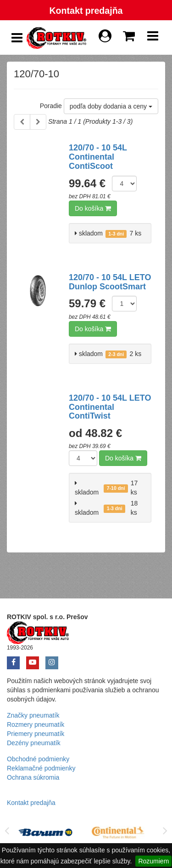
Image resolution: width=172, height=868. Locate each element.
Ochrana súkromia (33, 777)
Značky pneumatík (33, 715)
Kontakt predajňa (86, 11)
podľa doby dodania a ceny (111, 106)
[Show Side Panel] (17, 38)
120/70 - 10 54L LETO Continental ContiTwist (110, 407)
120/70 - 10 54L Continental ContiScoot (98, 157)
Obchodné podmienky (38, 759)
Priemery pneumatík (36, 734)
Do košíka (93, 208)
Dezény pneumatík (34, 743)
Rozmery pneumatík (36, 724)
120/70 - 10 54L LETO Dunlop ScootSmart (110, 282)
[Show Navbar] (153, 38)
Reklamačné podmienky (41, 768)
